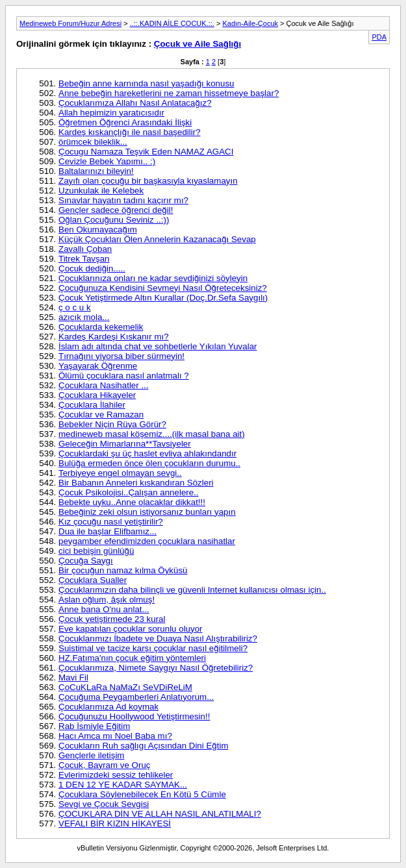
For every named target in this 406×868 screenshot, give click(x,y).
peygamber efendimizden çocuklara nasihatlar (147, 541)
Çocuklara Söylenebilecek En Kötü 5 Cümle (142, 794)
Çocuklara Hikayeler (97, 395)
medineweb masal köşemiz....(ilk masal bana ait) (152, 434)
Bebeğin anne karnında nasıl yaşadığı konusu (146, 83)
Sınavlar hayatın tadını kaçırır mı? (123, 200)
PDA (379, 37)
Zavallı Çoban (85, 249)
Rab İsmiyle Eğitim (94, 726)
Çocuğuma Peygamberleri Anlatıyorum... (136, 697)
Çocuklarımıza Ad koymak (108, 707)
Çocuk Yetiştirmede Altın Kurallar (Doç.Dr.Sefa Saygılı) (163, 298)
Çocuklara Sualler (93, 580)
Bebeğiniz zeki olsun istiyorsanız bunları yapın (147, 512)
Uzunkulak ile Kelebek (101, 191)
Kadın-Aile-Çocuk (250, 23)
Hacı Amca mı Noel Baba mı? (115, 736)
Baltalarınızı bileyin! (96, 171)
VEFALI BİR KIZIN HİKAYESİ (115, 824)
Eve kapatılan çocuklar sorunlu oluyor (131, 629)
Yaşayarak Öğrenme (98, 366)
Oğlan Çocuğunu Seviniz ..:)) (114, 220)
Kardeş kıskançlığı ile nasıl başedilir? (130, 132)
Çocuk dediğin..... (92, 268)
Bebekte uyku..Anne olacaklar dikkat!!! (132, 502)
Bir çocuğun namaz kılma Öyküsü (123, 570)
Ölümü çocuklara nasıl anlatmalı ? (124, 376)
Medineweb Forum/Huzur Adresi (70, 23)
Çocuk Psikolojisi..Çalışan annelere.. (129, 492)
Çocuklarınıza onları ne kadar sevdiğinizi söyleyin (153, 278)
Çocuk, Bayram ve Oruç (104, 765)
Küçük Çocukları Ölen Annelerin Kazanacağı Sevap (157, 239)
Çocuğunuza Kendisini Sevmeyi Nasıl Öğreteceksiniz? (163, 288)
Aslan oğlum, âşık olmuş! (107, 600)
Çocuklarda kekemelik (101, 327)
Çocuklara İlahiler (92, 405)
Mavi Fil (73, 677)
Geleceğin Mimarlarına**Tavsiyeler (125, 444)
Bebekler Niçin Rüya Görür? (112, 424)
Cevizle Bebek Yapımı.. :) (107, 161)
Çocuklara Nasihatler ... (104, 385)
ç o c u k (75, 307)
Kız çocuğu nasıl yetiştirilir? (111, 522)
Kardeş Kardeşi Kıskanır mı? (114, 337)
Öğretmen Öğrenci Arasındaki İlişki (125, 122)
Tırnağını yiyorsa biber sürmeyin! (121, 356)
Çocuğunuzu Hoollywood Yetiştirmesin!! (134, 716)
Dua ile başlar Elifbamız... (108, 531)
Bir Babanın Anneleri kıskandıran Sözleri (136, 483)
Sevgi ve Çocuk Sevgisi (104, 804)
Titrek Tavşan (84, 259)
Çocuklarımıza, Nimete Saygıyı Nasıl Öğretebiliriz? (156, 668)
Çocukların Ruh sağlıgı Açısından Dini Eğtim (144, 746)
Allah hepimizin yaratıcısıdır (111, 113)
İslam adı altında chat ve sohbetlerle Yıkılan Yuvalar (158, 346)
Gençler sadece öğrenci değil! (116, 210)
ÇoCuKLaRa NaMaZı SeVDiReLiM (125, 687)
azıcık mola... (84, 317)
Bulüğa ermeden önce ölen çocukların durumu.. (149, 463)
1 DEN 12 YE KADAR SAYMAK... (123, 785)
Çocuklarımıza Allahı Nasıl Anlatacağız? (135, 103)
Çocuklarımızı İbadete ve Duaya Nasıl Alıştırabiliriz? (158, 639)
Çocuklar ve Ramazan (101, 415)
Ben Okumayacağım (98, 229)
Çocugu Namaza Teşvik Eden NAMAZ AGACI (146, 152)
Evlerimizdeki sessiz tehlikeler (116, 775)
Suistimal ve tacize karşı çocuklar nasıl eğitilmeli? (153, 648)
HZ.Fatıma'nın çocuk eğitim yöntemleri (132, 658)
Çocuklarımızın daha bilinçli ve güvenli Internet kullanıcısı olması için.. (192, 590)
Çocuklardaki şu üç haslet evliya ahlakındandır (147, 453)
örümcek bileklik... (93, 142)
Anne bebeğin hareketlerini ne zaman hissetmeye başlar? (169, 93)
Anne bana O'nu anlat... (104, 609)
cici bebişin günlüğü (96, 551)
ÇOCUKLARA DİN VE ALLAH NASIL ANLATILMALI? (160, 814)
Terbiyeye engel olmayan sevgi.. (120, 473)
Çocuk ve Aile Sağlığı (197, 44)
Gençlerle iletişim (91, 755)
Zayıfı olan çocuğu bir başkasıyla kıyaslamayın (148, 181)
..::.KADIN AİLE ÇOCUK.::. (172, 23)
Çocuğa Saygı (86, 561)
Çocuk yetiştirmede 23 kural (112, 619)
